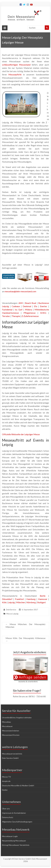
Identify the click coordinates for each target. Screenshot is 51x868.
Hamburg (31, 599)
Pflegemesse (30, 313)
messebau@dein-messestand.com (20, 291)
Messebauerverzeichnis (12, 754)
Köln (4, 602)
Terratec (6, 316)
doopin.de (6, 781)
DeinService (11, 610)
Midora (29, 310)
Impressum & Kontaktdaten (14, 813)
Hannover (43, 599)
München (21, 602)
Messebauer (7, 726)
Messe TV (6, 777)
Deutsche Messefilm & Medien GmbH (18, 785)
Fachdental (7, 310)
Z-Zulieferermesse (30, 316)
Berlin (43, 596)
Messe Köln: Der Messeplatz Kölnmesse (26, 639)
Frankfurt (19, 599)
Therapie (16, 316)
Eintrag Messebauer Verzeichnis (16, 845)
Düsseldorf (7, 599)
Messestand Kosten (11, 735)
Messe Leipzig (12, 614)
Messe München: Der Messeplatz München (26, 626)
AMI (21, 303)
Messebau (6, 722)
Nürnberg (31, 602)
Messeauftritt (15, 74)
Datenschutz (8, 817)
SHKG (43, 313)
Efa (36, 306)
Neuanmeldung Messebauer (14, 841)
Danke (5, 790)
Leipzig (11, 602)
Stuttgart (41, 602)
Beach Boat (31, 303)
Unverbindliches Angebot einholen (17, 718)
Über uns (6, 809)
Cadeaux (16, 306)
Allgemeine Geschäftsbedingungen (17, 822)
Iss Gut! (19, 310)
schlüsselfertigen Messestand (16, 65)
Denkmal (27, 306)
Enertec (44, 306)
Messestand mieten (11, 731)
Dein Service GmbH (10, 758)
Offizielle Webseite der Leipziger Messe (21, 434)
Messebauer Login (10, 836)
